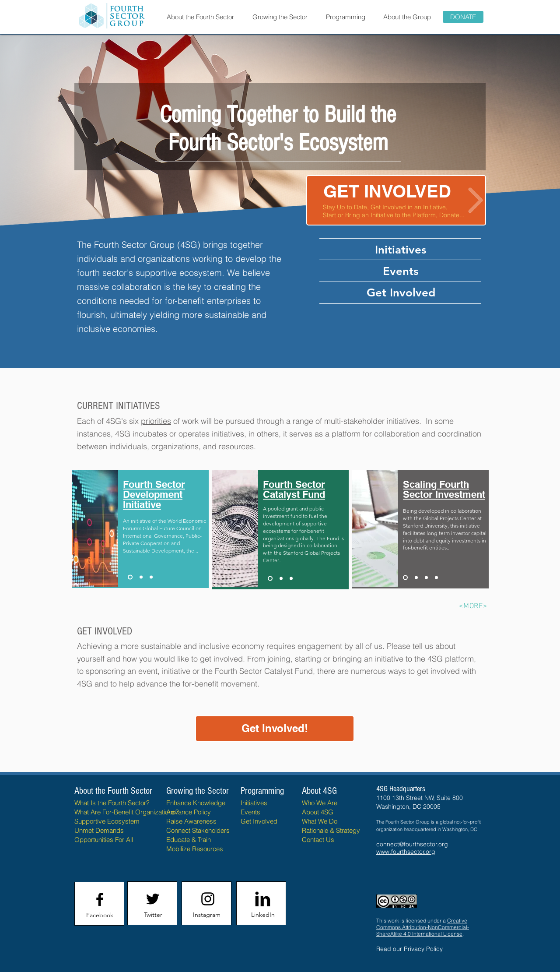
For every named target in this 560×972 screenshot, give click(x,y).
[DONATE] (463, 17)
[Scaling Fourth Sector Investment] (405, 578)
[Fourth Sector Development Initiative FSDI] (130, 577)
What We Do (320, 821)
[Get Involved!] (275, 729)
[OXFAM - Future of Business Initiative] (281, 579)
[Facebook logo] (100, 899)
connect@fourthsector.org (412, 844)
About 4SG (318, 812)
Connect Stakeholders (198, 830)
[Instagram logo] (208, 899)
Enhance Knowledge (196, 803)
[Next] (511, 133)
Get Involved (259, 821)
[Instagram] (206, 915)
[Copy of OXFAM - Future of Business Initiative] (291, 579)
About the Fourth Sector (114, 791)
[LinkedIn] (263, 915)
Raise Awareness (191, 821)
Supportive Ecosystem (107, 821)
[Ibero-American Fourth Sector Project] (151, 577)
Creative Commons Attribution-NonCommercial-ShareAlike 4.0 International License (423, 927)
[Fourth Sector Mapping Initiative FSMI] (141, 577)
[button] (200, 17)
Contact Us (318, 840)
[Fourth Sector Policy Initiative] (416, 578)
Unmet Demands (99, 830)
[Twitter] (153, 915)
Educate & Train (189, 840)
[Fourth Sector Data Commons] (426, 578)
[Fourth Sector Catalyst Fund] (270, 579)
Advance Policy (189, 812)
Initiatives (254, 803)
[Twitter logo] (153, 899)
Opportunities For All (104, 840)
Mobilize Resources (195, 849)
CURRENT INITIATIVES (119, 406)
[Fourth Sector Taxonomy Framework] (436, 578)
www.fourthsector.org (406, 852)
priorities (156, 421)
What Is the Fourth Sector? (112, 803)
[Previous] (49, 133)
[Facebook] (100, 916)
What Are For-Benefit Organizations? (127, 812)
